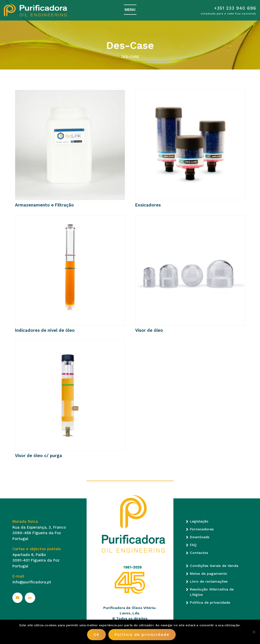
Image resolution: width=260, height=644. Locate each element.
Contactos (199, 553)
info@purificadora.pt (32, 582)
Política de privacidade (210, 602)
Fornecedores (202, 529)
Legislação (199, 521)
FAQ (193, 545)
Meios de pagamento (208, 573)
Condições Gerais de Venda (214, 566)
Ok (96, 635)
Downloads (200, 537)
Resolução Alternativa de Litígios (212, 592)
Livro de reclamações (209, 581)
